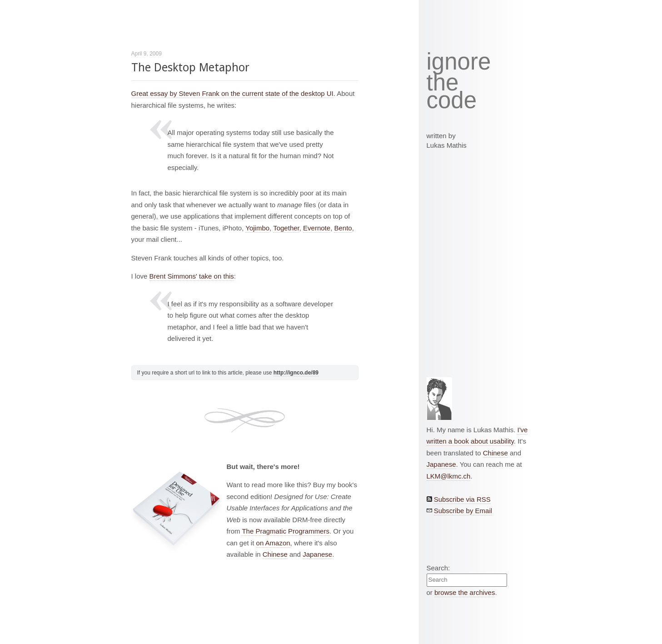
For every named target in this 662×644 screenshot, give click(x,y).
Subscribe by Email (463, 511)
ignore (459, 62)
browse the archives (465, 592)
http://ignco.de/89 (296, 373)
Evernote (317, 228)
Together (286, 228)
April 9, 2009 (147, 54)
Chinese (275, 554)
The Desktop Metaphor (190, 67)
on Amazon (273, 543)
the (443, 83)
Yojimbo (257, 228)
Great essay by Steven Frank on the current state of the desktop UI (232, 93)
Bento (343, 228)
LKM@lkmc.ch (449, 476)
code (452, 101)
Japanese (317, 554)
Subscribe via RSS (462, 499)
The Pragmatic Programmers (286, 531)
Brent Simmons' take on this (192, 276)
